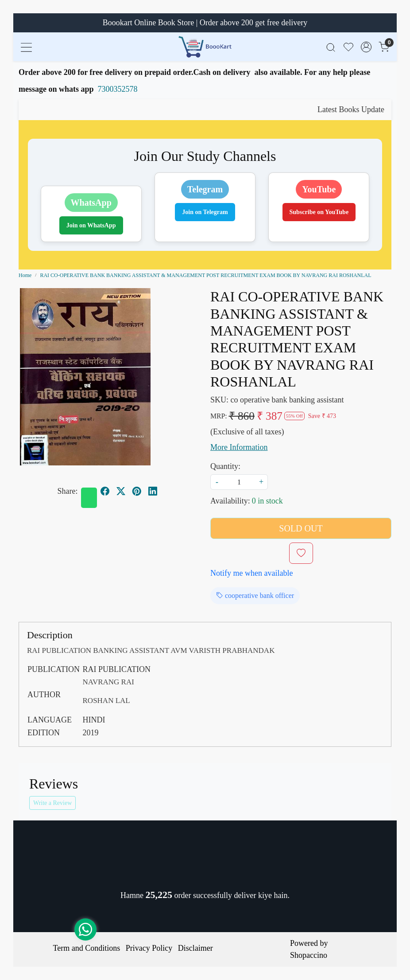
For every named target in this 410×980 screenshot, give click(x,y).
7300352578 (118, 89)
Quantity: (225, 466)
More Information (239, 447)
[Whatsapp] (89, 498)
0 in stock (267, 501)
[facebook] (105, 491)
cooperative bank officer (255, 595)
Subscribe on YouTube (319, 212)
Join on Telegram (205, 212)
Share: (68, 491)
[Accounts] (366, 47)
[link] (331, 47)
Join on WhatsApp (91, 225)
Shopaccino (309, 955)
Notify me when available (251, 573)
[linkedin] (153, 491)
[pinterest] (137, 491)
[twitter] (121, 491)
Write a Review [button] (52, 803)
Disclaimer (195, 948)
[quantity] (239, 482)
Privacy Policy (149, 948)
